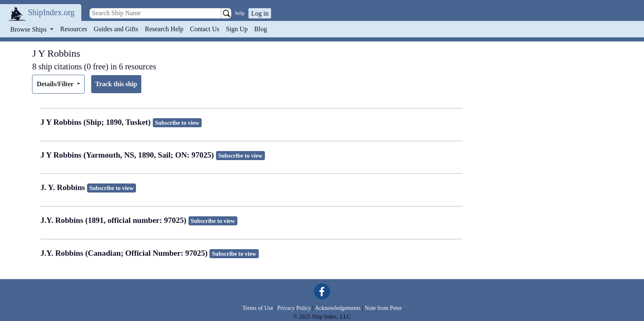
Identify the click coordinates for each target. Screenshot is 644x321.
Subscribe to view (177, 123)
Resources (74, 29)
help (240, 13)
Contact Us (205, 29)
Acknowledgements (338, 308)
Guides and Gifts (116, 29)
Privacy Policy (294, 308)
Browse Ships (29, 29)
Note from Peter (383, 308)
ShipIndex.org (51, 12)
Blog (261, 29)
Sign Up (237, 29)
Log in (260, 13)
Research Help (164, 29)
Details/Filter (56, 84)
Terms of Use (258, 308)
